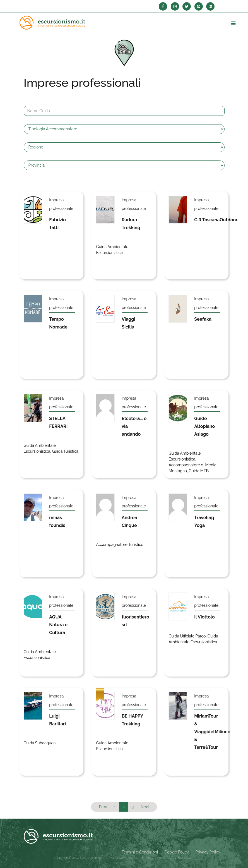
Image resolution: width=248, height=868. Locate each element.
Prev (103, 807)
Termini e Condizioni (140, 852)
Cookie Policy (177, 852)
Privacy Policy (208, 852)
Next (145, 807)
